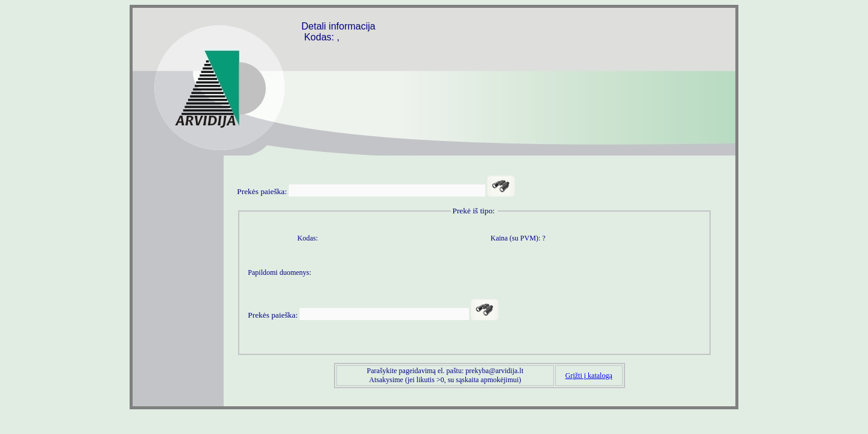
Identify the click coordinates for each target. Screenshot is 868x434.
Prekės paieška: (262, 191)
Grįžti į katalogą (589, 376)
